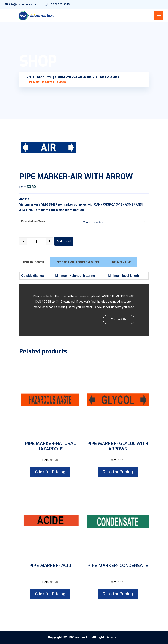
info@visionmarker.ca (23, 4)
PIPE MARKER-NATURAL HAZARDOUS (50, 447)
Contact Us (119, 320)
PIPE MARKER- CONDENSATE (118, 566)
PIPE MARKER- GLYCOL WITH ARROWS (118, 447)
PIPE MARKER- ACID (50, 566)
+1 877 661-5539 (59, 4)
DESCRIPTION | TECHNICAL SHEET (78, 263)
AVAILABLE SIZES (33, 263)
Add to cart (64, 242)
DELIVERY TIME (122, 263)
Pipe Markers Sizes (33, 222)
